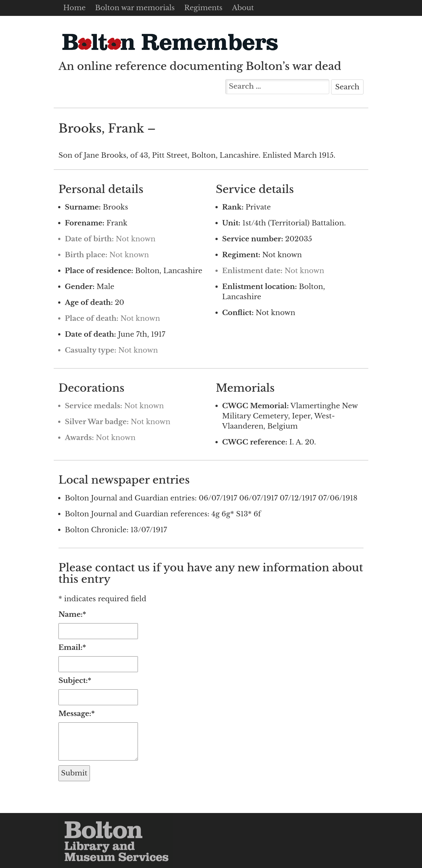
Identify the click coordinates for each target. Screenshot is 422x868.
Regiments (203, 8)
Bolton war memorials (135, 8)
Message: (77, 714)
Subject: (75, 681)
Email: (72, 648)
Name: (72, 614)
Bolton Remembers (170, 42)
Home (74, 8)
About (243, 8)
